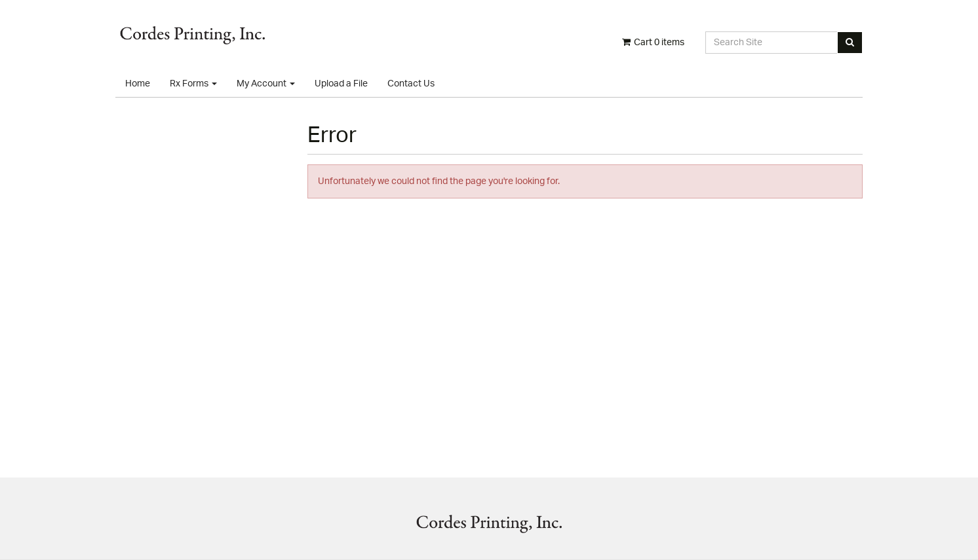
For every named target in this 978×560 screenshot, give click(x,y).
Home (138, 84)
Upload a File (341, 84)
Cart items (652, 42)
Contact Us (411, 84)
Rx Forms (193, 84)
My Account (266, 84)
